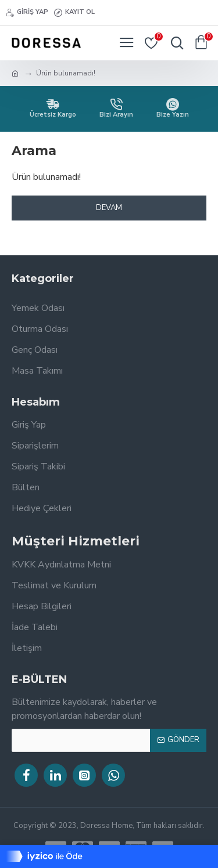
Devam (109, 208)
